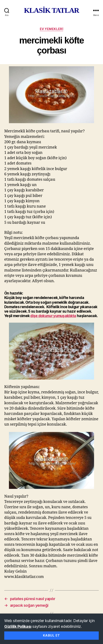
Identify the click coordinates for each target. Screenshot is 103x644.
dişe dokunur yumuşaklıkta (53, 316)
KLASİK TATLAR (51, 10)
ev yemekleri (51, 29)
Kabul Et (51, 635)
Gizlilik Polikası (18, 626)
